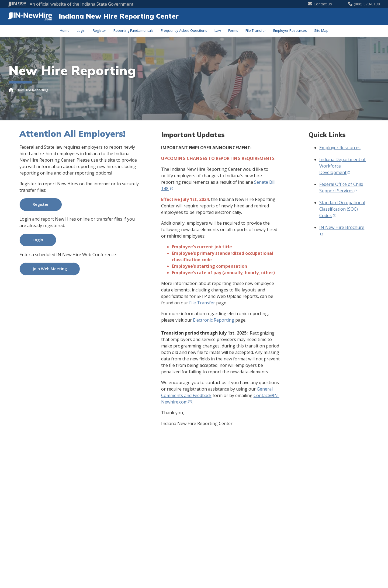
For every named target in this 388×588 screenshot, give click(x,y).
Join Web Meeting (50, 269)
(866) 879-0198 (364, 4)
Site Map (321, 30)
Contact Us (320, 4)
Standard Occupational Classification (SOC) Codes (342, 209)
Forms (233, 30)
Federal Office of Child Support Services (341, 187)
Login (81, 30)
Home (65, 30)
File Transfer (256, 30)
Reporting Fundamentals (134, 30)
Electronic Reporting (214, 320)
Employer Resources (290, 30)
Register (99, 30)
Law (218, 30)
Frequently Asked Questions (184, 30)
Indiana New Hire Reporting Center (119, 16)
